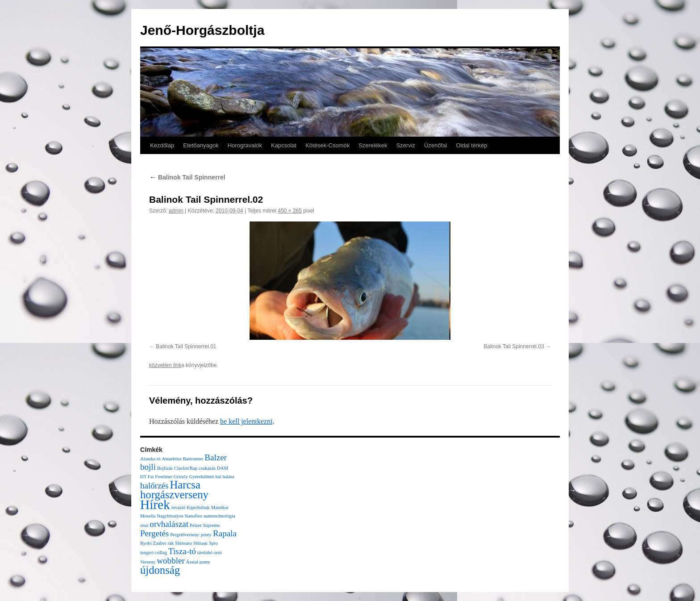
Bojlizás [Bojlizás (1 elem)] (165, 468)
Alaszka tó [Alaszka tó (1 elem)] (150, 459)
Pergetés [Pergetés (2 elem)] (154, 533)
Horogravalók (245, 145)
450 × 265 (290, 211)
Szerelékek (373, 145)
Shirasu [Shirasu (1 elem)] (200, 543)
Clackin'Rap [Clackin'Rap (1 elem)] (186, 468)
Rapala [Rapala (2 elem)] (225, 533)
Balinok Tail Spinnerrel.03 (514, 346)
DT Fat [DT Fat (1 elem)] (147, 477)
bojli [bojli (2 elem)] (148, 467)
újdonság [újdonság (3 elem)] (160, 570)
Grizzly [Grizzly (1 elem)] (181, 477)
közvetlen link (165, 365)
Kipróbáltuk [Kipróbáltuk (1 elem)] (198, 507)
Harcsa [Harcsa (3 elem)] (185, 485)
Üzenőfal (435, 145)
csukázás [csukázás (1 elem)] (207, 468)
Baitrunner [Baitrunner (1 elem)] (193, 459)
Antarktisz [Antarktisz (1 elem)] (171, 459)
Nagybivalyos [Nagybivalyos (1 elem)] (170, 516)
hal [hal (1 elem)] (218, 477)
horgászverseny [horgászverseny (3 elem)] (174, 495)
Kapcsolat (284, 145)
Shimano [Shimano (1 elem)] (183, 543)
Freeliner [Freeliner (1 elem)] (163, 477)
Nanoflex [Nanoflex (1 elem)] (194, 516)
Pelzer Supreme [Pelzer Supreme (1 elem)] (205, 525)
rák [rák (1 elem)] (171, 543)
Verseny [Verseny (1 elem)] (148, 562)
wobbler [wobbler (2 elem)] (171, 561)
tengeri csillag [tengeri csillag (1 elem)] (154, 553)
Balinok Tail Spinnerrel (187, 177)
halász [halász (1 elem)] (228, 477)
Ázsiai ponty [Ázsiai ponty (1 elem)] (198, 562)
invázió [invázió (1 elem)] (178, 507)
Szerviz (406, 145)
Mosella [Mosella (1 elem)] (148, 516)
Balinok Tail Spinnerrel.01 (186, 346)
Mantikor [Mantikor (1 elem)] (220, 507)
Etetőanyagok (201, 145)
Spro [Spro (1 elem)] (213, 543)
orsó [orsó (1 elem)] (144, 525)
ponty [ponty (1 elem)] (206, 535)
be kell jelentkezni (246, 421)
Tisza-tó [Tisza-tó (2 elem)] (182, 551)
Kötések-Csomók (327, 145)
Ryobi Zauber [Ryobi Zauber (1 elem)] (153, 543)
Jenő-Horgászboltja (202, 30)
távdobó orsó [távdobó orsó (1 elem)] (210, 553)
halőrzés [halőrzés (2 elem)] (154, 486)
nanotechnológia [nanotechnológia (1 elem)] (219, 516)
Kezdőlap (162, 145)
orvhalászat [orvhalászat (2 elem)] (169, 524)
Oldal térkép (471, 145)
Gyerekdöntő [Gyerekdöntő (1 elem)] (202, 477)
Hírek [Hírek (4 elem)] (155, 505)
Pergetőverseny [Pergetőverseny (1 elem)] (185, 535)
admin (176, 211)
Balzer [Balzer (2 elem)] (216, 457)
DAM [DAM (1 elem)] (223, 468)
